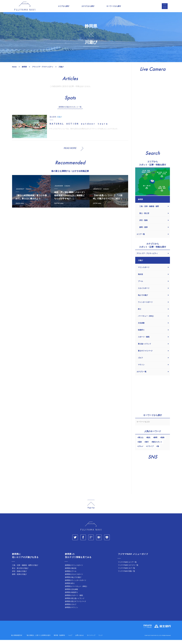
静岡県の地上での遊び (73, 581)
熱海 (163, 442)
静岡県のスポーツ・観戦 (74, 599)
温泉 (140, 446)
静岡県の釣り (70, 587)
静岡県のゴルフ (71, 608)
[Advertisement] (70, 235)
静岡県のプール (71, 575)
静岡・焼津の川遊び (19, 578)
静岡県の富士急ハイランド (75, 602)
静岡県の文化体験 (71, 593)
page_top (91, 508)
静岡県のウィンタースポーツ (76, 584)
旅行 (147, 446)
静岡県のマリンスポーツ (74, 569)
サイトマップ (91, 639)
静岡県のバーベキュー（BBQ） (76, 590)
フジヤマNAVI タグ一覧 (127, 572)
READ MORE (70, 152)
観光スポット (157, 446)
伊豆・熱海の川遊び (19, 575)
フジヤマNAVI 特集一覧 (127, 575)
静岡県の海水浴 (71, 572)
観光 (149, 442)
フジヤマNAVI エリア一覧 (127, 566)
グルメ (141, 450)
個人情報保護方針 (17, 639)
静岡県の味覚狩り (71, 596)
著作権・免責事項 (59, 639)
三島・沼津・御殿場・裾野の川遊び (25, 569)
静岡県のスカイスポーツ (74, 578)
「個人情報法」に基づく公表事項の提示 (38, 639)
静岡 (156, 442)
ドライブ (150, 450)
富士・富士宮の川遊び (20, 572)
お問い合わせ (80, 639)
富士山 (141, 442)
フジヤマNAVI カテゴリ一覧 (128, 569)
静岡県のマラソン (71, 611)
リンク (101, 639)
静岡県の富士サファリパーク (76, 605)
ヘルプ (70, 639)
